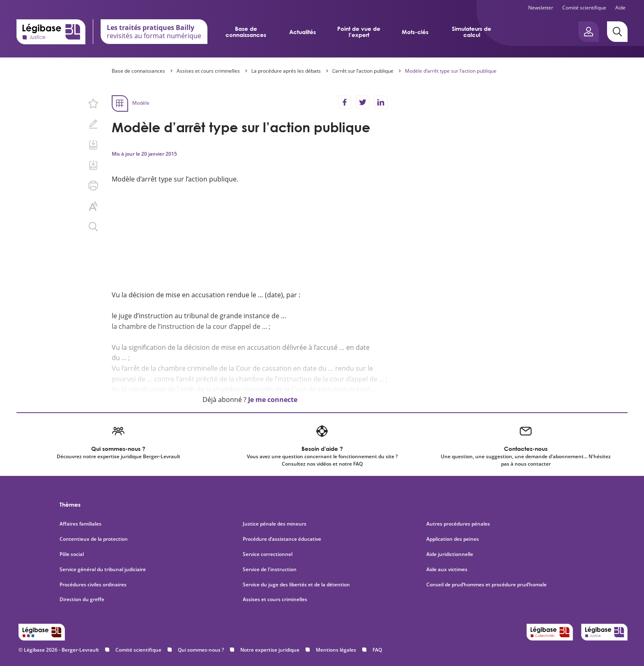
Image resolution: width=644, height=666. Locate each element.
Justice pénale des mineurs (275, 524)
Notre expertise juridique (270, 650)
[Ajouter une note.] (93, 124)
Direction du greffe (82, 599)
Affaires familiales (80, 524)
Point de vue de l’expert (359, 32)
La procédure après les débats (286, 71)
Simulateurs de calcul (471, 32)
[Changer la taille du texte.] (93, 206)
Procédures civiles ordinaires (93, 585)
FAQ (377, 650)
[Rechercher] (617, 32)
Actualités (302, 32)
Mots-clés (415, 32)
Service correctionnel (268, 554)
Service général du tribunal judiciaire (103, 570)
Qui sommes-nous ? (201, 650)
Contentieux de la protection (94, 539)
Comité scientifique (584, 8)
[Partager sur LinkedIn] (381, 102)
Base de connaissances (246, 32)
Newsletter (541, 8)
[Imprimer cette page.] (93, 186)
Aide (620, 8)
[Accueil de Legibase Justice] (51, 32)
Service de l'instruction (270, 570)
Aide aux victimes (447, 570)
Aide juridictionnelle (450, 554)
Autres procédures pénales (458, 524)
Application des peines (453, 539)
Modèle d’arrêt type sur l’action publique (451, 71)
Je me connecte (273, 400)
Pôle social (72, 554)
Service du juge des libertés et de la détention (296, 585)
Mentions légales (336, 650)
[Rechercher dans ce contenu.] (93, 227)
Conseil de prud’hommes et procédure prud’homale (487, 585)
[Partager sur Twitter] (363, 102)
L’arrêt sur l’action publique (363, 71)
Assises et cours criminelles (208, 71)
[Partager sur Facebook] (345, 102)
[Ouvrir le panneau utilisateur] (589, 32)
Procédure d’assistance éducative (283, 539)
